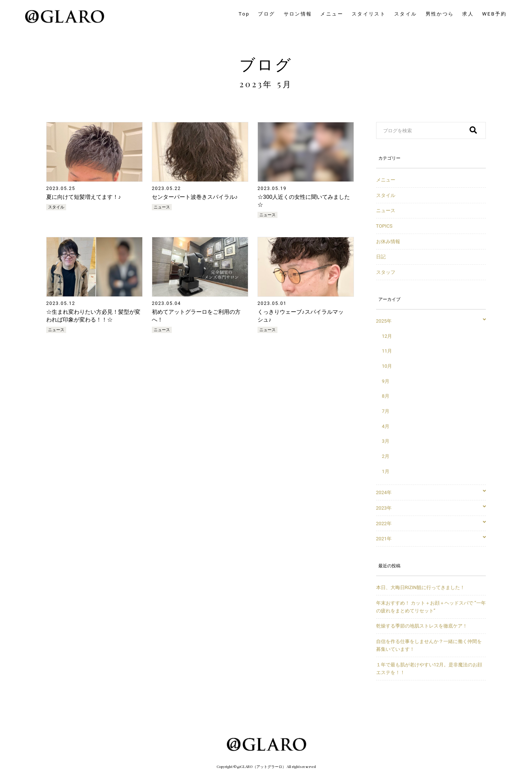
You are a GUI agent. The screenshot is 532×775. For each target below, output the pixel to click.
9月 (386, 381)
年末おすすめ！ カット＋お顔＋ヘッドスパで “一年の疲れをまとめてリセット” (431, 607)
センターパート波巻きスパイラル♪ (195, 197)
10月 (387, 366)
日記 (381, 257)
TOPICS (384, 226)
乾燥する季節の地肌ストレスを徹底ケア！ (422, 626)
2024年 (431, 492)
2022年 (431, 524)
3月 (386, 441)
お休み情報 (388, 242)
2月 (386, 456)
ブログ (266, 64)
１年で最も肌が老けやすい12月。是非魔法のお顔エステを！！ (429, 669)
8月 (386, 396)
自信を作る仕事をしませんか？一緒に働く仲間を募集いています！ (429, 645)
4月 (386, 426)
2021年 (431, 539)
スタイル (56, 207)
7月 (386, 411)
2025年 (431, 321)
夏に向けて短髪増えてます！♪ (84, 197)
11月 (387, 351)
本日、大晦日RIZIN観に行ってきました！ (420, 587)
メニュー (386, 180)
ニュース (162, 207)
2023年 (431, 508)
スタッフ (386, 272)
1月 (386, 471)
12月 (387, 336)
